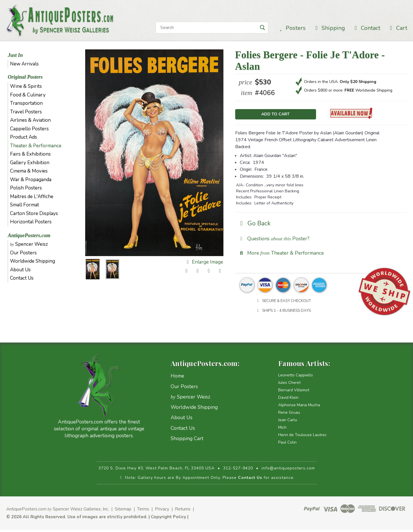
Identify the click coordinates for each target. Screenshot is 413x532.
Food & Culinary (28, 95)
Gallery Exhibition (30, 163)
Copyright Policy (168, 519)
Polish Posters (26, 188)
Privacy (162, 511)
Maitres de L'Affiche (32, 197)
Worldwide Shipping (33, 261)
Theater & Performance (36, 146)
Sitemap (123, 511)
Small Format (25, 205)
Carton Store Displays (34, 213)
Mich (282, 430)
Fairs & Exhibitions (30, 154)
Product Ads (24, 137)
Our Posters (23, 253)
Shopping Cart (187, 441)
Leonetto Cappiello (296, 377)
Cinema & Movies (29, 171)
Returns (183, 511)
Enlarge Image (204, 262)
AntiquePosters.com (29, 235)
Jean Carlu (288, 422)
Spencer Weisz (29, 244)
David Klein (288, 400)
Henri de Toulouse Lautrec (302, 437)
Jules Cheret (289, 385)
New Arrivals (24, 64)
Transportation (26, 103)
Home (177, 378)
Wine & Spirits (26, 86)
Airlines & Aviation (30, 120)
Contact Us (22, 278)
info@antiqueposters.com (288, 470)
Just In (15, 55)
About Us (20, 270)
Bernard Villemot (294, 392)
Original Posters (25, 77)
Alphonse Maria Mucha (299, 407)
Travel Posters (26, 112)
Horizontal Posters (31, 222)
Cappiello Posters (29, 129)
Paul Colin (287, 445)
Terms (143, 511)
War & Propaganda (31, 180)
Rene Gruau (289, 415)
